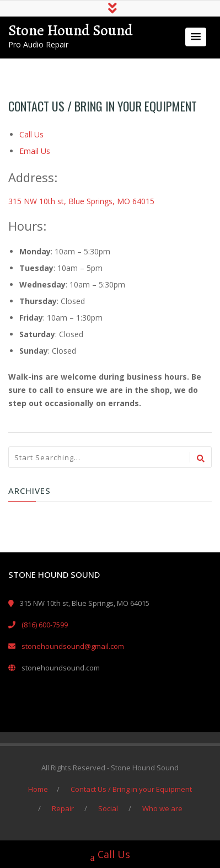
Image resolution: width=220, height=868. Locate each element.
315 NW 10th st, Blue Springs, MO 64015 (81, 201)
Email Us (35, 151)
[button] (196, 37)
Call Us (31, 134)
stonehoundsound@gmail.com (73, 646)
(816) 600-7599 (45, 625)
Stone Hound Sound (71, 30)
